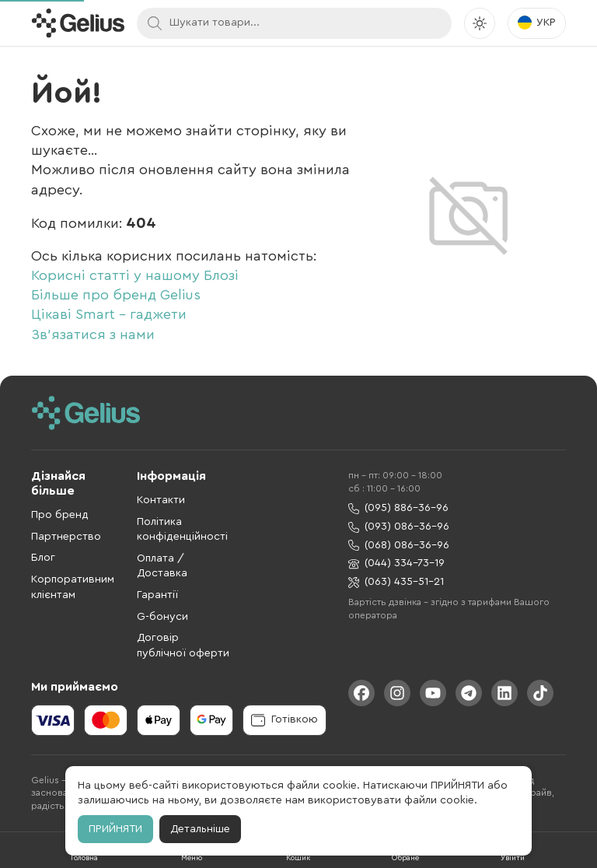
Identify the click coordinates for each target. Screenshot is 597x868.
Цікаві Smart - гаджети (109, 314)
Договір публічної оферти (183, 646)
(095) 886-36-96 (398, 508)
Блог (43, 558)
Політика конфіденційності (182, 530)
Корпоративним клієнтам (73, 587)
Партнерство (66, 537)
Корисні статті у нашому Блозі (135, 275)
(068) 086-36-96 (399, 546)
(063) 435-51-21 (396, 582)
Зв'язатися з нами (93, 334)
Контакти (161, 500)
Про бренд (60, 515)
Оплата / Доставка (162, 566)
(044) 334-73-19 (396, 563)
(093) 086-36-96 (399, 527)
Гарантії (157, 595)
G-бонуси (162, 617)
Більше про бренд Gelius (116, 295)
